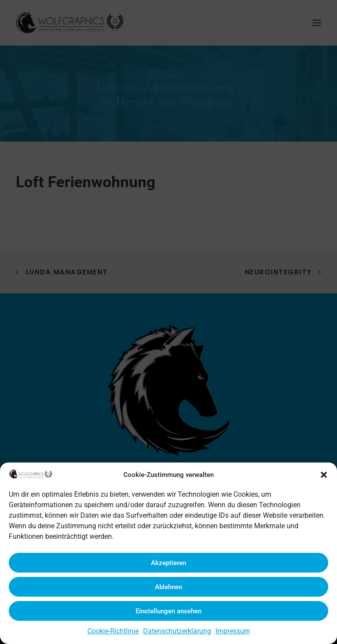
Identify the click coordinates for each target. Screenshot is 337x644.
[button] (324, 475)
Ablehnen (168, 587)
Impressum (233, 631)
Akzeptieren (168, 563)
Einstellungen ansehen (168, 611)
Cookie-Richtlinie (113, 631)
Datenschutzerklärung (177, 631)
